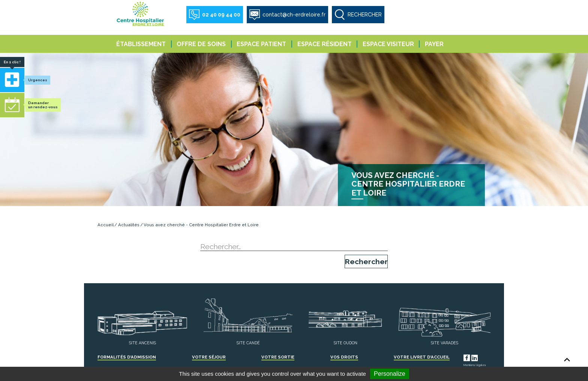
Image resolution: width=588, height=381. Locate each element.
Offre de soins (201, 44)
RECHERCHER (365, 15)
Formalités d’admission (127, 357)
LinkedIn (481, 357)
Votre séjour (209, 357)
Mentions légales (475, 365)
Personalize (390, 374)
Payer (434, 44)
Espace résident (325, 44)
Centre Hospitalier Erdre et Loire (141, 13)
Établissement (141, 44)
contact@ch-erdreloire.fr (294, 15)
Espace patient (261, 44)
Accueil (106, 225)
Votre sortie (278, 357)
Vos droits (344, 357)
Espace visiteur (388, 44)
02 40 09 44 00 (221, 15)
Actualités (129, 225)
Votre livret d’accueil (422, 357)
